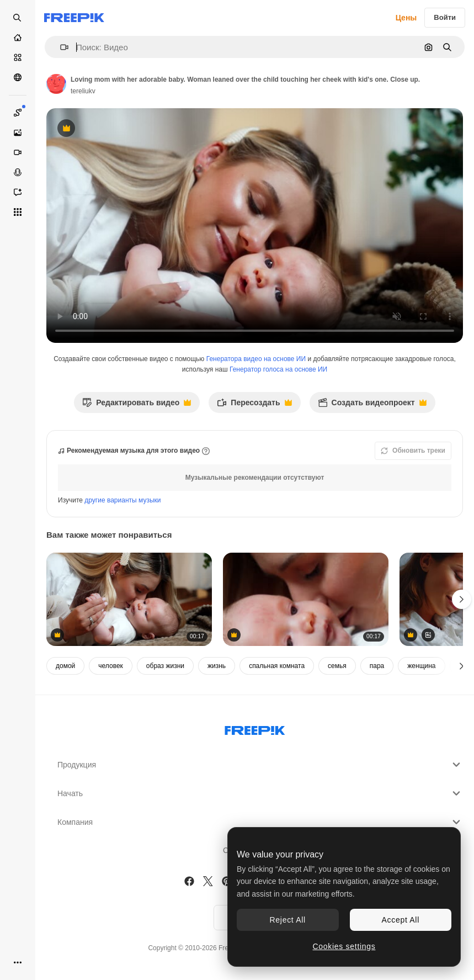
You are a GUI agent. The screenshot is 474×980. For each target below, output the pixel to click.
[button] (60, 47)
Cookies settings (344, 946)
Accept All (401, 920)
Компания (260, 822)
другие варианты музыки (123, 500)
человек (111, 666)
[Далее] (462, 666)
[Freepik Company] (255, 728)
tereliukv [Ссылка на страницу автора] (83, 91)
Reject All (288, 920)
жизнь (217, 666)
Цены (406, 18)
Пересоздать (254, 406)
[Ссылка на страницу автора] (56, 84)
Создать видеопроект (372, 406)
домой (65, 666)
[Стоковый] (18, 57)
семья (337, 666)
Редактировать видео (137, 406)
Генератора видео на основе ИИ (256, 359)
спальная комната (277, 666)
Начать (260, 793)
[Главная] (18, 38)
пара (377, 666)
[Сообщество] (18, 77)
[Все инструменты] (18, 212)
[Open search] (18, 18)
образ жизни (165, 666)
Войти (445, 17)
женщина (421, 666)
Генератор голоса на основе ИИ (278, 369)
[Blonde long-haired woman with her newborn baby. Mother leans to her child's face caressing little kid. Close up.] (129, 599)
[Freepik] (74, 18)
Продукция (260, 765)
